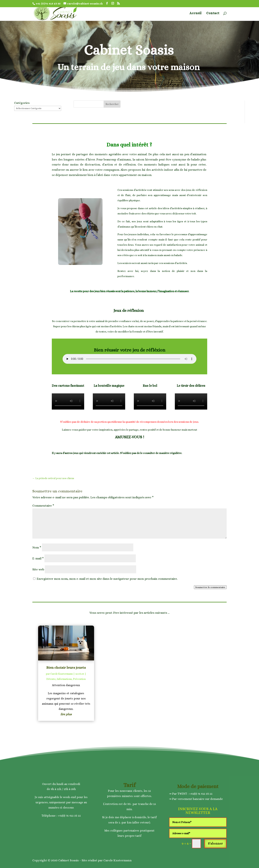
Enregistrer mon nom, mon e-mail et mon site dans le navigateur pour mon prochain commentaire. (107, 579)
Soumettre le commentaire (210, 587)
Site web (38, 569)
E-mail (38, 558)
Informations (64, 679)
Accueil (196, 13)
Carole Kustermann (62, 674)
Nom (37, 547)
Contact (213, 13)
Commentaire (43, 506)
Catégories (22, 103)
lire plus (66, 714)
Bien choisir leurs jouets (66, 668)
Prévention (79, 679)
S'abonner (215, 843)
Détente (51, 679)
